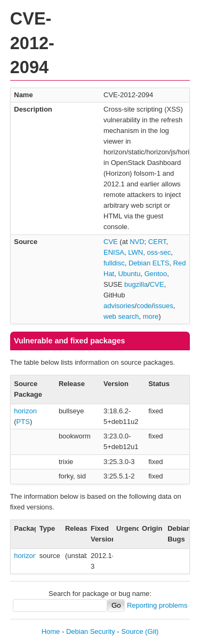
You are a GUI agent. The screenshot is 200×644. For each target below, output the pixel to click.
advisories (119, 306)
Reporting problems (157, 605)
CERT (157, 242)
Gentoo (156, 274)
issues (163, 306)
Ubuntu (129, 274)
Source (132, 631)
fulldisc (114, 263)
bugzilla (136, 284)
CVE (111, 242)
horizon (25, 411)
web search (121, 316)
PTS (23, 422)
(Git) (152, 631)
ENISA (114, 252)
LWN (135, 252)
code (144, 306)
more (151, 316)
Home (51, 631)
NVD (137, 242)
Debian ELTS (149, 263)
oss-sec (159, 252)
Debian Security (91, 631)
